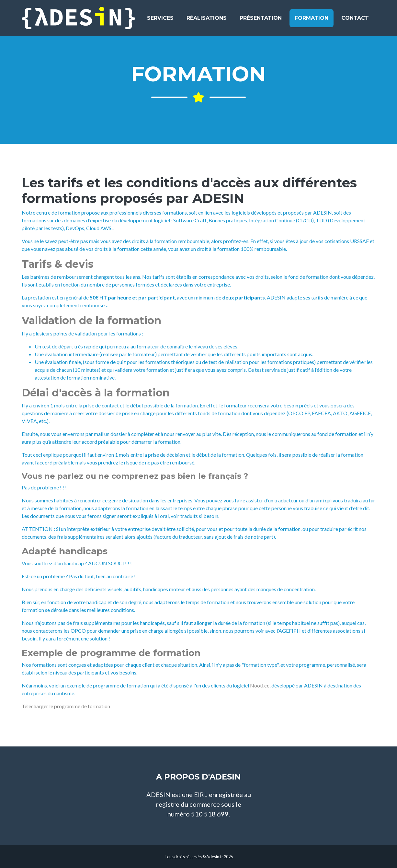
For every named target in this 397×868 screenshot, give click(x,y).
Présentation (261, 21)
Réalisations (207, 21)
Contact (355, 21)
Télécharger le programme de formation (66, 706)
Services (160, 21)
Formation (312, 21)
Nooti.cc (260, 685)
